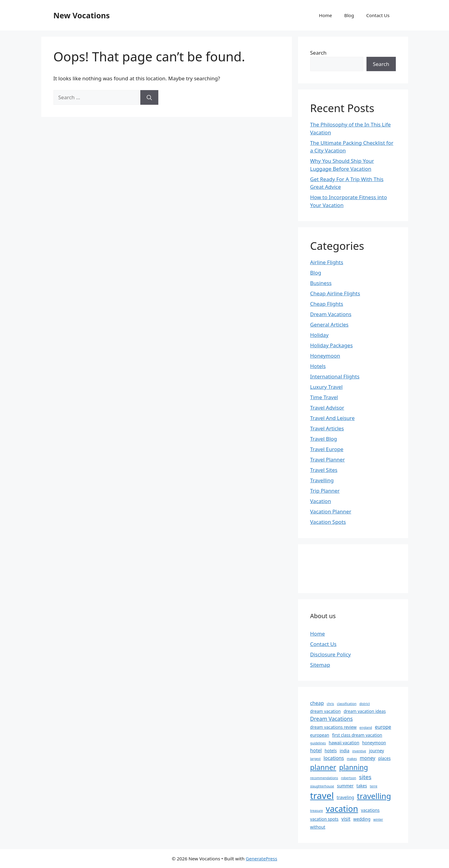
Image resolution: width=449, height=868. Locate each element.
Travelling (322, 480)
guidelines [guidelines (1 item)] (318, 743)
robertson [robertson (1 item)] (348, 778)
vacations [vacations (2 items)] (370, 810)
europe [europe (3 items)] (383, 727)
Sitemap (320, 665)
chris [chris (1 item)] (330, 704)
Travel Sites (324, 470)
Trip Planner (325, 491)
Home (326, 15)
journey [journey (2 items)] (376, 751)
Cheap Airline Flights (335, 293)
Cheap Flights (327, 304)
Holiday (319, 335)
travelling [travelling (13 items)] (374, 796)
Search (318, 53)
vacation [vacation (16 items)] (342, 809)
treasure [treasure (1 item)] (317, 811)
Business (321, 283)
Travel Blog (324, 439)
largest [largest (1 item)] (316, 759)
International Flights (335, 376)
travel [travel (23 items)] (322, 796)
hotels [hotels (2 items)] (331, 751)
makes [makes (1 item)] (352, 759)
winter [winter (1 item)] (378, 819)
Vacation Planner (331, 511)
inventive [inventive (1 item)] (359, 751)
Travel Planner (328, 460)
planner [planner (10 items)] (323, 767)
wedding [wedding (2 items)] (362, 819)
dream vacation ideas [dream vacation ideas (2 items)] (365, 711)
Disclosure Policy (331, 654)
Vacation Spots (328, 522)
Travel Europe (327, 449)
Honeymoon (325, 356)
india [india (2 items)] (344, 751)
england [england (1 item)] (366, 728)
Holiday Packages (332, 345)
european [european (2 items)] (320, 735)
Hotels (318, 366)
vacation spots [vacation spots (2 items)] (324, 819)
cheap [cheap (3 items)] (317, 703)
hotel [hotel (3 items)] (316, 750)
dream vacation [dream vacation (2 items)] (326, 711)
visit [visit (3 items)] (346, 819)
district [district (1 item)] (365, 704)
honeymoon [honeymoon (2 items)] (374, 743)
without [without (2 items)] (318, 827)
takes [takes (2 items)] (362, 786)
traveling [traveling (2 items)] (346, 797)
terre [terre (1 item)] (374, 786)
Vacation (321, 501)
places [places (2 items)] (384, 758)
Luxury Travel (326, 387)
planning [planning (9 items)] (353, 767)
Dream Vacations (331, 314)
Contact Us (378, 15)
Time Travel (324, 397)
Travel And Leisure (333, 418)
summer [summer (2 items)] (345, 786)
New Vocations (82, 15)
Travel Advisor (327, 408)
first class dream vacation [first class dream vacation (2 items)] (357, 735)
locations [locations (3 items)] (334, 758)
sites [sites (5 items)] (365, 777)
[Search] (149, 97)
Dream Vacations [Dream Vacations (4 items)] (332, 719)
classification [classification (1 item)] (347, 704)
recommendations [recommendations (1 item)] (324, 778)
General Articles (329, 325)
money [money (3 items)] (368, 758)
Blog (349, 15)
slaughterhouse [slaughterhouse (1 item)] (322, 786)
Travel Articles (327, 428)
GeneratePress (261, 859)
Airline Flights (327, 262)
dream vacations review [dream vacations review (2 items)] (333, 727)
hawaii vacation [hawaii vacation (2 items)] (344, 743)
